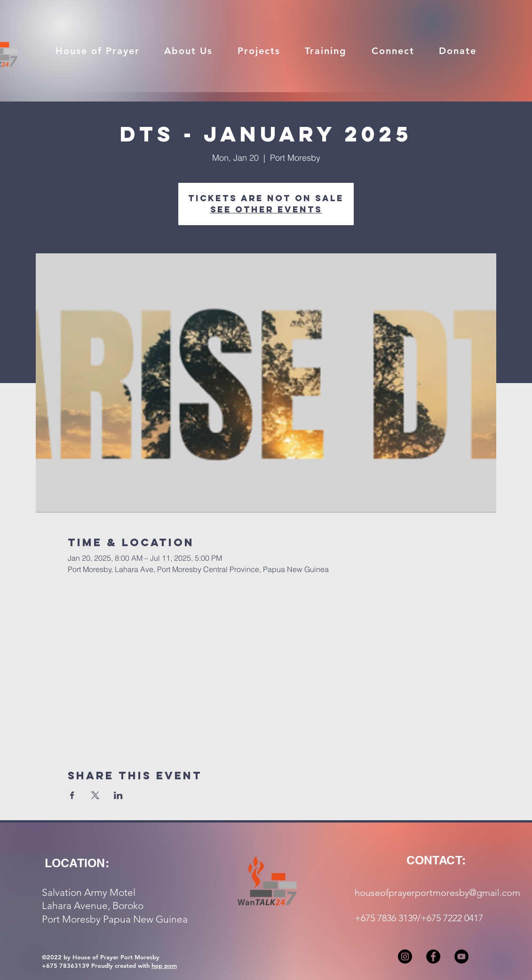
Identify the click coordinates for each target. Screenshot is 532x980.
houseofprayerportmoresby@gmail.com (437, 893)
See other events (266, 209)
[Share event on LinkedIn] (118, 795)
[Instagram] (405, 956)
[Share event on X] (95, 795)
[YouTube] (461, 956)
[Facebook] (433, 956)
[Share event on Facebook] (72, 795)
